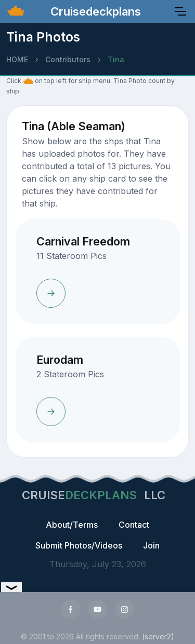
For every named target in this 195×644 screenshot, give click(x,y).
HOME (17, 59)
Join (151, 545)
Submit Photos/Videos (79, 545)
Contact (134, 525)
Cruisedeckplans (94, 11)
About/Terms (72, 525)
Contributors (68, 59)
